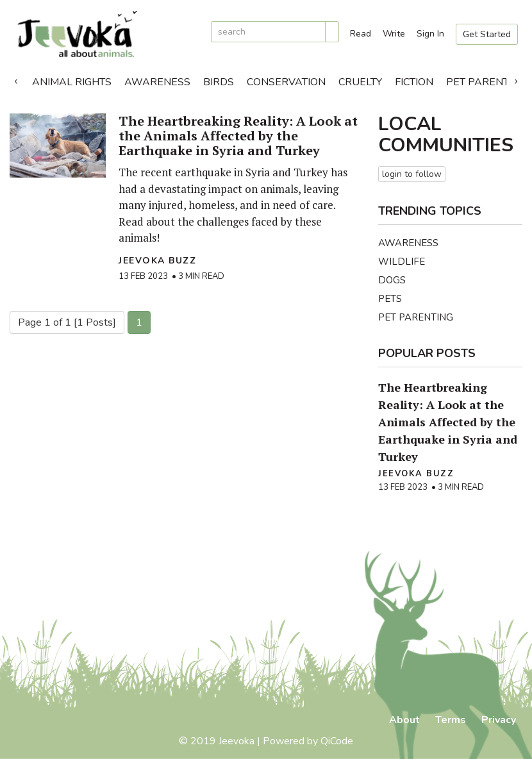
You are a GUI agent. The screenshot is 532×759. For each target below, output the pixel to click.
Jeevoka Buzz (157, 261)
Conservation (286, 82)
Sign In (430, 34)
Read (361, 34)
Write (394, 34)
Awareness (157, 82)
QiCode (337, 741)
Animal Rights (72, 82)
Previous (16, 79)
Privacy (499, 720)
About (404, 720)
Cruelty (360, 82)
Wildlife (402, 262)
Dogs (392, 280)
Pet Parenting (416, 317)
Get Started (487, 34)
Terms (451, 720)
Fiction (414, 82)
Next (516, 79)
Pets (390, 299)
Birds (219, 82)
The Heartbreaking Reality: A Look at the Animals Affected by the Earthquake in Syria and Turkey (238, 136)
